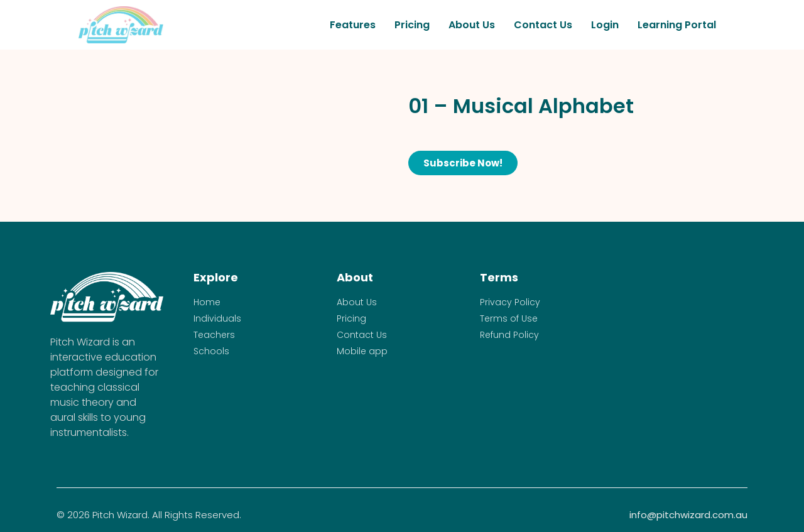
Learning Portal (677, 25)
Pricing (412, 25)
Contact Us (543, 25)
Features (353, 25)
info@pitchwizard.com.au (688, 515)
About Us (472, 25)
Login (605, 25)
